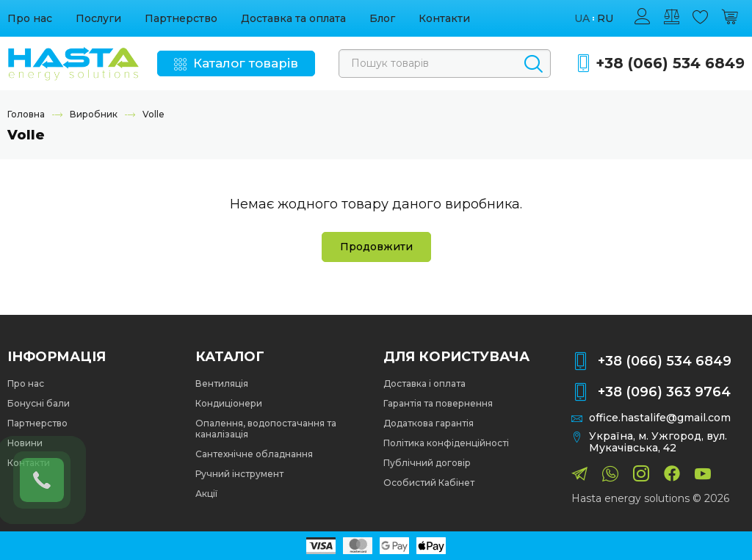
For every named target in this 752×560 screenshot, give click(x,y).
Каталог (230, 357)
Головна (26, 114)
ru (605, 19)
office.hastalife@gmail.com (660, 418)
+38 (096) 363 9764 (664, 392)
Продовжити (376, 247)
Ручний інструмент (239, 474)
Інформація (57, 357)
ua (582, 19)
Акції (206, 494)
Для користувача (456, 357)
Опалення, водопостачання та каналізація (266, 429)
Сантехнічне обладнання (254, 454)
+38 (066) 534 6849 (670, 63)
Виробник (94, 114)
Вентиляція (222, 383)
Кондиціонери (229, 403)
